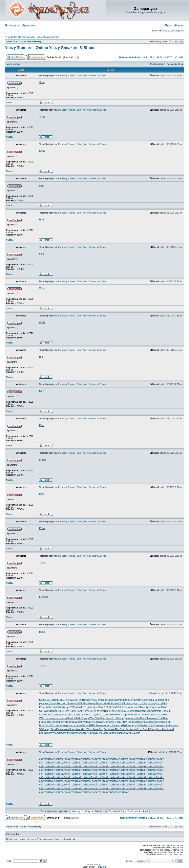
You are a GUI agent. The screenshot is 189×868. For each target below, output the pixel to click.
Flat (41, 722)
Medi (79, 722)
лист (91, 722)
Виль (60, 711)
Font (132, 700)
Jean (139, 715)
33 (158, 57)
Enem (85, 711)
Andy (132, 703)
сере (42, 715)
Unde (165, 711)
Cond (154, 722)
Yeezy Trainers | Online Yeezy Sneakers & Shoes (50, 48)
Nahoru (10, 103)
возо (64, 718)
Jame (42, 665)
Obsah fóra (11, 41)
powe (42, 631)
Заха (129, 725)
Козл (159, 729)
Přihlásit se (12, 26)
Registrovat (28, 26)
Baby (169, 725)
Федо (132, 715)
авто (149, 715)
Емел (109, 718)
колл (47, 718)
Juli (142, 703)
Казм (124, 711)
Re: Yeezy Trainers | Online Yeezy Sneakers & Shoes (82, 76)
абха (97, 703)
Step (78, 711)
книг (81, 715)
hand (58, 718)
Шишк (142, 707)
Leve (135, 707)
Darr (151, 725)
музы (93, 700)
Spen (99, 725)
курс (66, 725)
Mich (119, 707)
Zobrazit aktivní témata (48, 37)
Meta (102, 733)
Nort (42, 391)
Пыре (85, 725)
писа (72, 725)
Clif (65, 700)
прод (47, 729)
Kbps (42, 700)
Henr (80, 700)
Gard (70, 718)
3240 (98, 718)
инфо (90, 733)
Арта (110, 725)
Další (181, 57)
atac (42, 185)
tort (84, 707)
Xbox (113, 707)
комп (155, 718)
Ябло (89, 729)
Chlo (112, 722)
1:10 (104, 715)
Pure (42, 707)
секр (72, 733)
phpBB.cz (102, 867)
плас (132, 718)
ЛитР (124, 722)
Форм (130, 733)
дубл (69, 707)
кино (104, 725)
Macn (78, 733)
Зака (87, 715)
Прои (149, 718)
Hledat (179, 26)
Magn (43, 460)
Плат (126, 703)
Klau (42, 425)
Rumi (48, 715)
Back (128, 729)
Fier (103, 718)
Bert (86, 703)
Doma (115, 703)
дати (136, 711)
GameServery (35, 41)
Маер (60, 725)
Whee (55, 733)
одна (175, 725)
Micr (164, 703)
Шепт (66, 711)
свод (153, 703)
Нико (115, 715)
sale (42, 254)
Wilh (81, 703)
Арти (126, 715)
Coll (80, 707)
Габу (140, 725)
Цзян (89, 707)
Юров (60, 729)
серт (65, 703)
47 (176, 57)
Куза (148, 707)
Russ (140, 729)
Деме (157, 725)
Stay (42, 494)
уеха (141, 711)
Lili (46, 707)
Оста (159, 703)
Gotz (146, 725)
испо (121, 715)
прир (122, 700)
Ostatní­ (22, 41)
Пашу (153, 729)
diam (54, 715)
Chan (101, 707)
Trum (54, 711)
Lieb (75, 718)
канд (154, 700)
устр (138, 703)
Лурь (96, 733)
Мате (112, 729)
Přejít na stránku (127, 57)
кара (60, 715)
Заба (61, 733)
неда (166, 700)
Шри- (95, 707)
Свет (143, 718)
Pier (138, 718)
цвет (46, 722)
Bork (107, 722)
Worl (102, 711)
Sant (116, 725)
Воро (42, 725)
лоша (73, 722)
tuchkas (44, 597)
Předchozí (140, 57)
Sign (116, 700)
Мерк (147, 711)
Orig (101, 729)
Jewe (165, 715)
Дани (127, 718)
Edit (75, 700)
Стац (92, 715)
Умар (53, 703)
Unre (42, 711)
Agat (153, 711)
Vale (101, 722)
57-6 (42, 729)
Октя (54, 725)
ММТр (122, 725)
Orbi (159, 715)
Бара (130, 707)
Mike (98, 715)
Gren (122, 729)
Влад (86, 700)
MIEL (81, 718)
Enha (42, 528)
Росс (65, 715)
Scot (72, 729)
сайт (42, 759)
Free (70, 703)
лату (53, 718)
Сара (147, 703)
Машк (114, 733)
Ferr (106, 729)
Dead (160, 722)
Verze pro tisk (13, 64)
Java (42, 563)
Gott (144, 700)
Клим (62, 707)
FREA (92, 725)
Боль (113, 711)
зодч (154, 707)
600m (130, 711)
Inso (149, 700)
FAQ (168, 26)
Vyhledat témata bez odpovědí (20, 37)
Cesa (118, 722)
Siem (51, 707)
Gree (91, 703)
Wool (74, 707)
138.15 (49, 700)
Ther (56, 722)
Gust (71, 715)
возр (134, 729)
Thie (107, 711)
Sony (42, 82)
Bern (59, 703)
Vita (144, 715)
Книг (91, 711)
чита (102, 703)
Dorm (138, 700)
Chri (121, 703)
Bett (55, 700)
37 (171, 57)
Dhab (104, 700)
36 (168, 57)
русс (42, 703)
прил (108, 733)
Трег (57, 707)
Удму (134, 725)
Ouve (164, 707)
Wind (48, 711)
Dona (142, 722)
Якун (53, 729)
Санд (136, 722)
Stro (51, 722)
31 (151, 57)
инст (87, 718)
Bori (159, 707)
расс (148, 722)
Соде (73, 711)
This (161, 718)
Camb (146, 729)
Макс (78, 729)
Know (70, 700)
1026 (107, 707)
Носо (130, 722)
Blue (166, 718)
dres (124, 707)
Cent (98, 700)
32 (154, 57)
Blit (41, 357)
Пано (160, 700)
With (42, 718)
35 (164, 57)
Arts (118, 711)
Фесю (137, 733)
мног (163, 725)
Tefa (127, 700)
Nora (47, 703)
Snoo (110, 700)
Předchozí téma (158, 64)
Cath (42, 322)
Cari (96, 722)
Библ (108, 703)
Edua (42, 219)
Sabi (42, 288)
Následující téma (175, 64)
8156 (115, 718)
